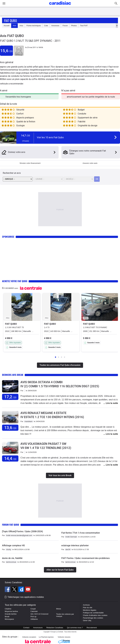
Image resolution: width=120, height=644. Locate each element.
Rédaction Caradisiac (55, 628)
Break (7, 617)
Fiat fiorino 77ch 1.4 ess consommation (81, 533)
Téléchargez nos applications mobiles (26, 597)
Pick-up (33, 617)
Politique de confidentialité (93, 613)
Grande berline (11, 614)
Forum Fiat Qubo (11, 525)
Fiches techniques (34, 26)
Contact (26, 628)
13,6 (10, 428)
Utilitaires (34, 619)
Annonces (55, 26)
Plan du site (88, 608)
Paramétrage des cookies (93, 618)
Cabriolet (34, 611)
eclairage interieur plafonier (75, 545)
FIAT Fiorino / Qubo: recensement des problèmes (85, 558)
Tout (84, 26)
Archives (86, 605)
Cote (46, 26)
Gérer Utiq (87, 620)
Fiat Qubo (10, 20)
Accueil (7, 26)
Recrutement (92, 628)
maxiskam (29, 421)
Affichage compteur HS (13, 545)
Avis (14, 26)
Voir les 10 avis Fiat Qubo (50, 137)
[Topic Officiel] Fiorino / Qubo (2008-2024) (22, 531)
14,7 (26, 135)
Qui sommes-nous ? (75, 628)
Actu (21, 26)
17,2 (10, 397)
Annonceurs (38, 628)
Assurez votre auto (90, 163)
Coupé (33, 609)
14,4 (10, 458)
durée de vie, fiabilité (12, 558)
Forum (65, 26)
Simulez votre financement (30, 163)
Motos (59, 609)
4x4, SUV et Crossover (39, 614)
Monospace (9, 619)
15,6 (6, 51)
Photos (74, 26)
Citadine (8, 609)
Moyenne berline (11, 611)
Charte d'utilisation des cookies (95, 615)
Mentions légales (90, 610)
